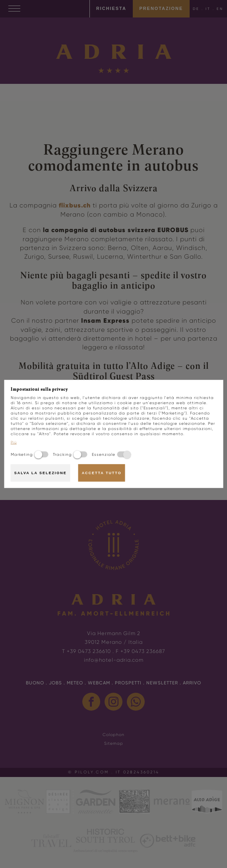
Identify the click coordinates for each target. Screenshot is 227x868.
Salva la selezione (41, 473)
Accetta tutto (102, 473)
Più (14, 442)
